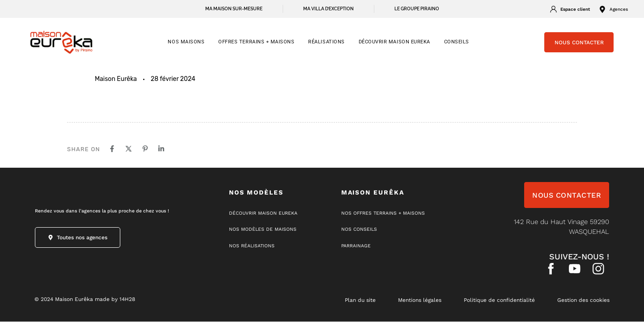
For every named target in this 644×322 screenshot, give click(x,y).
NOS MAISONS (186, 42)
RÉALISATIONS (326, 42)
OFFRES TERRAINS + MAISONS (256, 42)
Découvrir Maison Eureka (394, 42)
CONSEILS (457, 42)
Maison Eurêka (116, 79)
